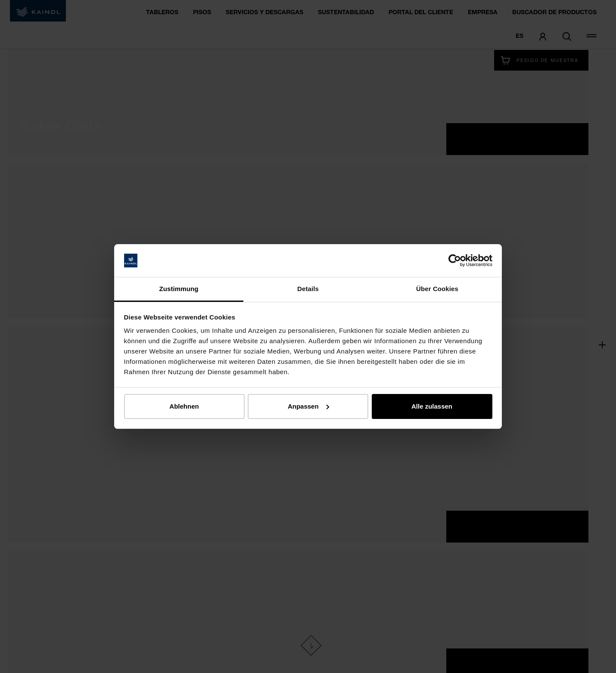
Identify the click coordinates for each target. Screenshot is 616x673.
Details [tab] (308, 289)
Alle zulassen (432, 406)
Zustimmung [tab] (179, 289)
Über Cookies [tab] (437, 289)
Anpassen (308, 406)
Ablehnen (184, 406)
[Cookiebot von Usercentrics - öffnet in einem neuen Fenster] (455, 261)
